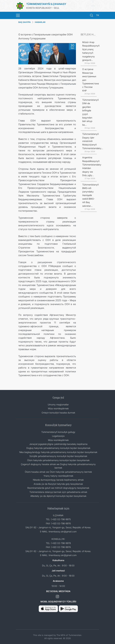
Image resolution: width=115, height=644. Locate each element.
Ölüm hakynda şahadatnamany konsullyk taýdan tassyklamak (58, 460)
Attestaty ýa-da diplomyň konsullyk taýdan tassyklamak (58, 496)
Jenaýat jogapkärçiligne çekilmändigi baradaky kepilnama (58, 444)
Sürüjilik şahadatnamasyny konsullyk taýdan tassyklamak (58, 456)
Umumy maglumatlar (58, 404)
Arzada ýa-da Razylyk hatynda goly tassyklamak (58, 484)
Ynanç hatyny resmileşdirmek (58, 476)
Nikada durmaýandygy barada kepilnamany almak (58, 480)
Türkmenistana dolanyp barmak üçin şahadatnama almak (58, 492)
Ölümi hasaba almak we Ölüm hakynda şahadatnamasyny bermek (58, 472)
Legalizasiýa (58, 436)
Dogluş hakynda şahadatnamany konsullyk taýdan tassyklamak (58, 448)
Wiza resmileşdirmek (58, 408)
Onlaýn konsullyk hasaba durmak (58, 413)
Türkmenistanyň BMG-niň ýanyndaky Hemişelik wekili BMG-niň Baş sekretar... (90, 195)
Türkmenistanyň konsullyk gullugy (58, 432)
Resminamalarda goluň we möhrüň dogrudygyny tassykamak (58, 488)
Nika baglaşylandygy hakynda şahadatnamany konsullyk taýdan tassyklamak (58, 452)
